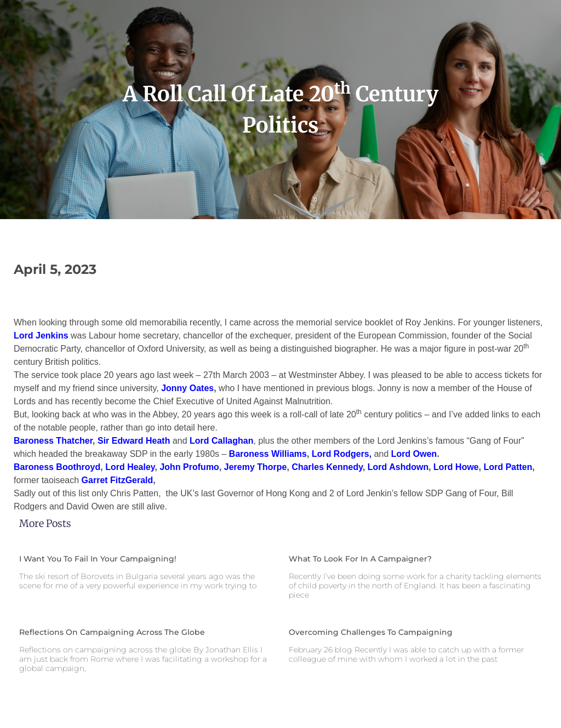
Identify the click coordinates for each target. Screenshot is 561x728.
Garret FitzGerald (118, 480)
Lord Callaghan (221, 441)
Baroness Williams (268, 454)
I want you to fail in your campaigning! (98, 559)
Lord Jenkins (41, 336)
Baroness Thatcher (53, 441)
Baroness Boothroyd (57, 467)
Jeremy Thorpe (256, 467)
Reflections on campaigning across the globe (112, 632)
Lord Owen (414, 454)
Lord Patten (508, 467)
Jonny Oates (187, 388)
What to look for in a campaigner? (360, 559)
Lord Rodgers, (342, 454)
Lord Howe (456, 467)
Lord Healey (130, 467)
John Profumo (189, 467)
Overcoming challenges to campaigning (371, 632)
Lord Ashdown (398, 467)
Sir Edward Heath (134, 441)
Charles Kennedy (327, 467)
